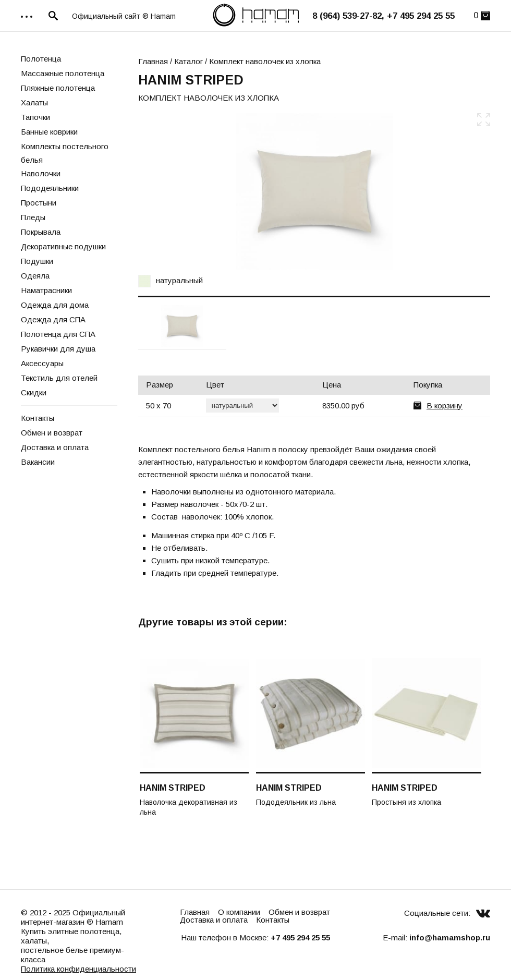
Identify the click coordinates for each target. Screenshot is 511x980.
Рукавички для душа (58, 349)
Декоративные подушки (63, 246)
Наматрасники (46, 290)
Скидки (34, 392)
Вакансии (38, 462)
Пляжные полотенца (58, 88)
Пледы (33, 217)
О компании (239, 912)
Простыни (39, 203)
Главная (153, 61)
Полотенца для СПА (58, 334)
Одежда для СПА (53, 319)
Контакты (38, 418)
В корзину (445, 406)
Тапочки (35, 117)
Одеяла (35, 276)
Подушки (37, 261)
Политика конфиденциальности (78, 969)
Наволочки (41, 173)
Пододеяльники (50, 188)
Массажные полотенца (63, 73)
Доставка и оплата (55, 447)
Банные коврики (49, 132)
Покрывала (41, 232)
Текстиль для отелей (59, 378)
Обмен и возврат (52, 433)
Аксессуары (42, 363)
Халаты (34, 102)
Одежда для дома (55, 305)
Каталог (188, 61)
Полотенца (41, 59)
